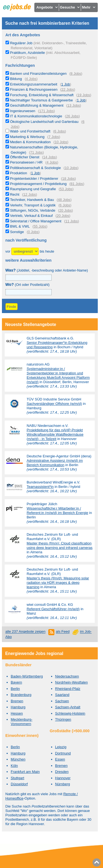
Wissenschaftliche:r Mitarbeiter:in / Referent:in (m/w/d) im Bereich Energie (57, 511)
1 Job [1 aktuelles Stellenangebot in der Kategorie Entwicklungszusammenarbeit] (66, 84)
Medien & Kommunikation (30, 142)
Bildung (16, 79)
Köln (14, 766)
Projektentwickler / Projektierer (34, 179)
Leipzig (61, 747)
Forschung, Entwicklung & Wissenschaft (42, 95)
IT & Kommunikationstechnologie (36, 116)
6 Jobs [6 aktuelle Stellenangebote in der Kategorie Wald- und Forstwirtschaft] (60, 131)
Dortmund (63, 753)
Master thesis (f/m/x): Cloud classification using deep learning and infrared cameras (60, 545)
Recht (15, 194)
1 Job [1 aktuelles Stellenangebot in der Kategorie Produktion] (35, 173)
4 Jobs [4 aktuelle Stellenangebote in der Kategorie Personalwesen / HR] (52, 162)
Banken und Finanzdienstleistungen (38, 74)
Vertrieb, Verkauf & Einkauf (31, 216)
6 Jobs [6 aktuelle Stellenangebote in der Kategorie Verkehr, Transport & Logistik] (65, 205)
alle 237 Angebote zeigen (26, 632)
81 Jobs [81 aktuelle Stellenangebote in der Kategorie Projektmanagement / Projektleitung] (77, 184)
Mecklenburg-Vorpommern (22, 722)
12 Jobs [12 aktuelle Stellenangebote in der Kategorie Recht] (30, 194)
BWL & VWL (20, 226)
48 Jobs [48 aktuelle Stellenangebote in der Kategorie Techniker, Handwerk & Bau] (64, 200)
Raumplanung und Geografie (33, 189)
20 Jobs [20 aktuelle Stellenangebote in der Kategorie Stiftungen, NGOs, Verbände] (66, 210)
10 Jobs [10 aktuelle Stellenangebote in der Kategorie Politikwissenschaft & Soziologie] (71, 168)
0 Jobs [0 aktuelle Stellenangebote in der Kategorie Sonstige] (33, 232)
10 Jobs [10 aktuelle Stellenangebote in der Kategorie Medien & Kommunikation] (61, 142)
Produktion (18, 173)
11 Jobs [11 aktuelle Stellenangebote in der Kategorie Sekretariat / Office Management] (72, 221)
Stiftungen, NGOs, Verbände (33, 210)
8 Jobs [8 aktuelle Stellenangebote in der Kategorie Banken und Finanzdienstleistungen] (76, 74)
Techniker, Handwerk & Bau (32, 200)
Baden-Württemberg (27, 676)
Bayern (16, 682)
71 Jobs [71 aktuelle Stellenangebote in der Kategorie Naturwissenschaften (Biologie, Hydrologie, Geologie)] (37, 152)
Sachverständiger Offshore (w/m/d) (54, 404)
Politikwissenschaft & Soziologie (35, 168)
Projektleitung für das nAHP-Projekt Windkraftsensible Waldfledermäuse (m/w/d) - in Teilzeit (55, 434)
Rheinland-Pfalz (68, 689)
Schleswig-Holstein (70, 713)
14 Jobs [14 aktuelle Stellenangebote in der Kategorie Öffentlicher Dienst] (50, 157)
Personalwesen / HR (26, 162)
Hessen (17, 713)
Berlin (15, 689)
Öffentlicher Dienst (25, 157)
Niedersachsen (67, 676)
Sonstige (17, 232)
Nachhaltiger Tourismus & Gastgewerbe (41, 100)
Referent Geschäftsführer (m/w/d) (53, 609)
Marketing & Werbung (27, 137)
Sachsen (62, 701)
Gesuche (70, 7)
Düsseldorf (19, 784)
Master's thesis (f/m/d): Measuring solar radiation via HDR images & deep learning (58, 583)
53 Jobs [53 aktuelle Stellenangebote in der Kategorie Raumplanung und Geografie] (66, 189)
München (18, 759)
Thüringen (63, 719)
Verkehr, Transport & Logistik (33, 205)
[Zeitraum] (25, 251)
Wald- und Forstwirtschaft (30, 131)
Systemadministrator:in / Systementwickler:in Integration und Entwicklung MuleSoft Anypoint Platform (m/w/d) (58, 375)
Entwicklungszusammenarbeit (34, 84)
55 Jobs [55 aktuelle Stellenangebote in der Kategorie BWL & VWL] (40, 226)
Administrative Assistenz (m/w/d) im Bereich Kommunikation (55, 463)
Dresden (62, 772)
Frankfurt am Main (25, 772)
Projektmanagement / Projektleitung (38, 184)
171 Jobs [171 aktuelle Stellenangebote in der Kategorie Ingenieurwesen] (47, 111)
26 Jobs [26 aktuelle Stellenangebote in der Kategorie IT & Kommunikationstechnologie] (73, 116)
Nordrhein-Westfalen (72, 682)
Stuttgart (17, 778)
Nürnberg (63, 784)
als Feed (63, 632)
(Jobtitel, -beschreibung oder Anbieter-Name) (47, 270)
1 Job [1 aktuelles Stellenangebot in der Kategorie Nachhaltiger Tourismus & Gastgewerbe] (81, 100)
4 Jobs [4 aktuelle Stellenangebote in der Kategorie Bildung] (31, 79)
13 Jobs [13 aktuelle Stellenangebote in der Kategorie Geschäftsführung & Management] (74, 105)
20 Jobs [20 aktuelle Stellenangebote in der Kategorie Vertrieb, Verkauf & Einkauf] (63, 216)
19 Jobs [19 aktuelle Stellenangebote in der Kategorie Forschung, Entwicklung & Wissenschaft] (84, 95)
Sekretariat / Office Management (36, 221)
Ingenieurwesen (23, 111)
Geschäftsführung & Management (37, 105)
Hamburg (18, 707)
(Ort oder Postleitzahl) (28, 285)
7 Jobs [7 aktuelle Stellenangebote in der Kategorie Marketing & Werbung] (54, 137)
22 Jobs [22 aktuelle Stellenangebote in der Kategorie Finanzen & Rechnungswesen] (68, 89)
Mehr (89, 7)
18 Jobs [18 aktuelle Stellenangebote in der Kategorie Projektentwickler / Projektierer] (68, 179)
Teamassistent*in (40, 487)
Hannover (63, 778)
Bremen (17, 701)
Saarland (62, 695)
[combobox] (29, 292)
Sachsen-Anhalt (68, 707)
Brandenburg (21, 695)
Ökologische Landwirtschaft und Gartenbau (44, 122)
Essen (60, 759)
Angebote (47, 7)
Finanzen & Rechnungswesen (34, 89)
